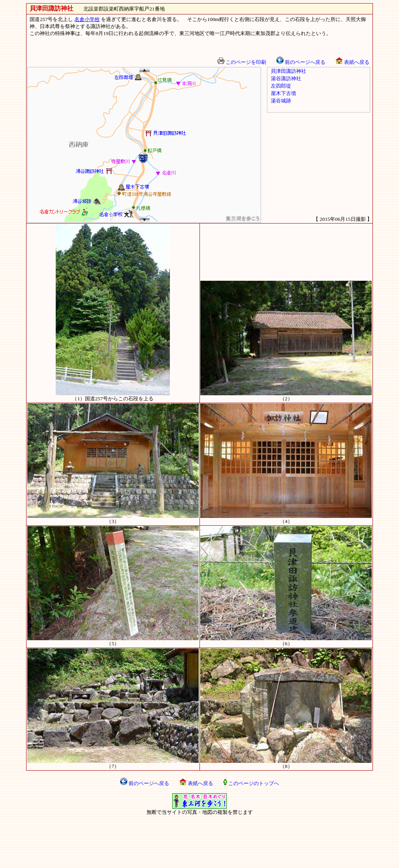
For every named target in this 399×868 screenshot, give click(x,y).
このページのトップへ (251, 783)
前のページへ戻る (301, 62)
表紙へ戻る (352, 62)
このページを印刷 (242, 62)
